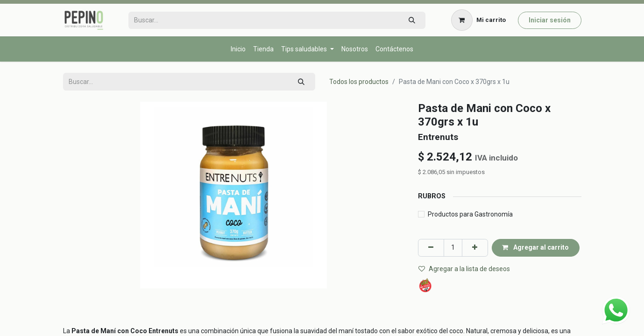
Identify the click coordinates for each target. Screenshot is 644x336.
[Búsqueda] (412, 20)
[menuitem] (238, 49)
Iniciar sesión (550, 20)
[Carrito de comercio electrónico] (478, 20)
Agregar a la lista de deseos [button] (464, 269)
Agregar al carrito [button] (535, 247)
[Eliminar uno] (431, 248)
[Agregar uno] (475, 248)
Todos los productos (359, 82)
